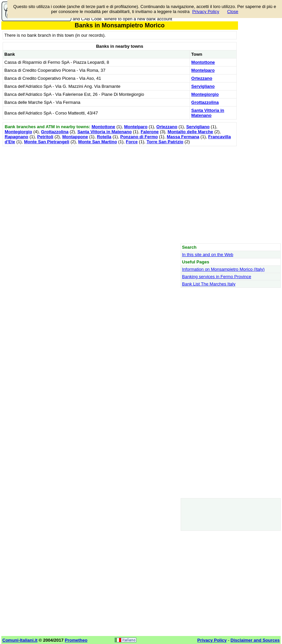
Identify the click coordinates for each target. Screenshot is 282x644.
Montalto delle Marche (190, 132)
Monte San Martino (98, 142)
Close (233, 12)
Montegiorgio (205, 94)
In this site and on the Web (208, 255)
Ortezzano (202, 78)
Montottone (203, 62)
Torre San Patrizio (165, 142)
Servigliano (203, 86)
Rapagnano (16, 137)
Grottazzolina (205, 102)
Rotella (104, 137)
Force (132, 142)
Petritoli (45, 137)
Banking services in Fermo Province (216, 277)
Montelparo (203, 70)
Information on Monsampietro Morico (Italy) (223, 269)
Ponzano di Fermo (139, 137)
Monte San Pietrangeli (47, 142)
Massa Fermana (183, 137)
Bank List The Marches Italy (209, 284)
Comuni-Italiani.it (20, 640)
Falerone (150, 132)
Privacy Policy (206, 12)
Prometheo (76, 640)
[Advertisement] (120, 195)
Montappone (75, 137)
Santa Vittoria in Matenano (208, 113)
